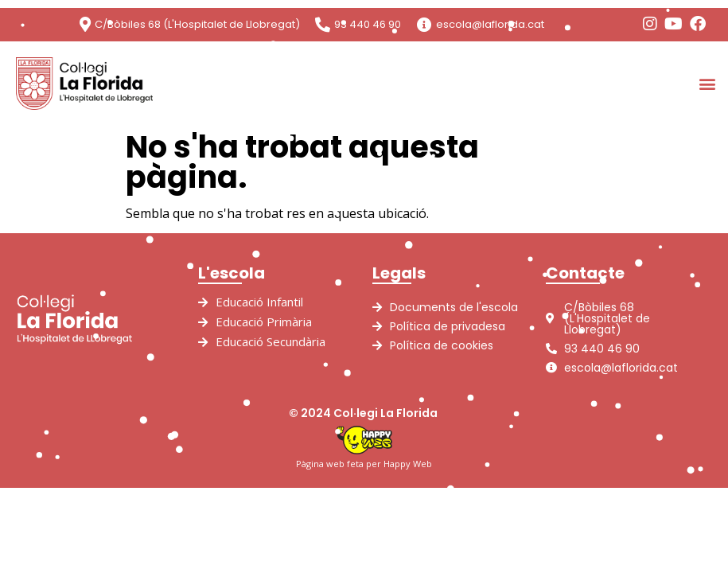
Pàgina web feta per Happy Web (364, 464)
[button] (707, 83)
